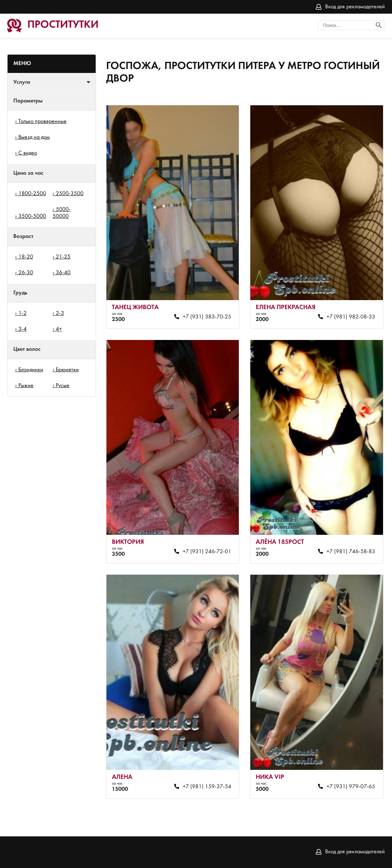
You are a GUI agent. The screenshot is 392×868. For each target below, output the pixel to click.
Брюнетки (67, 370)
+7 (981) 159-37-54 (207, 787)
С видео (28, 153)
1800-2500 (32, 194)
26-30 (26, 273)
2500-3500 (70, 194)
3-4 (22, 329)
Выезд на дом (34, 137)
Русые (63, 386)
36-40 (63, 273)
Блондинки (31, 370)
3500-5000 (32, 216)
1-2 (22, 313)
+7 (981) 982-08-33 (351, 317)
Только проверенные (42, 121)
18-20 (26, 257)
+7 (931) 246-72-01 (207, 552)
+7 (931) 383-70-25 (207, 317)
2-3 (60, 313)
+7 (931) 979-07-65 (351, 787)
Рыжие (26, 386)
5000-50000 (61, 213)
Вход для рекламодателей (355, 7)
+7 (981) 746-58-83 (351, 552)
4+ (59, 329)
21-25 (63, 257)
